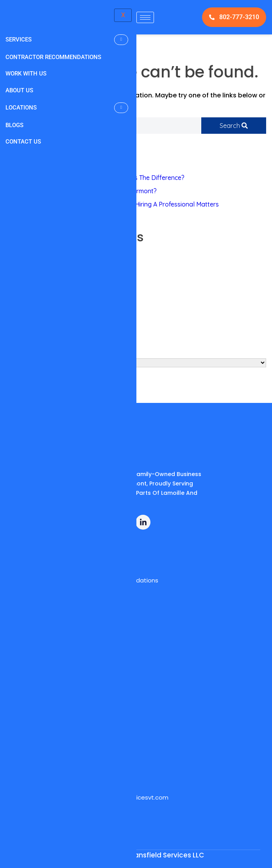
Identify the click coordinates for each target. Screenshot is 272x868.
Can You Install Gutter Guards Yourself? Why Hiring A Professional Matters (112, 204)
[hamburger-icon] (145, 17)
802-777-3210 (234, 17)
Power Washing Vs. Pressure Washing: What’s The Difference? (95, 178)
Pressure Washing (32, 262)
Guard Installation (32, 289)
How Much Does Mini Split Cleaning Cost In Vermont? (81, 191)
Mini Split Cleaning (32, 275)
